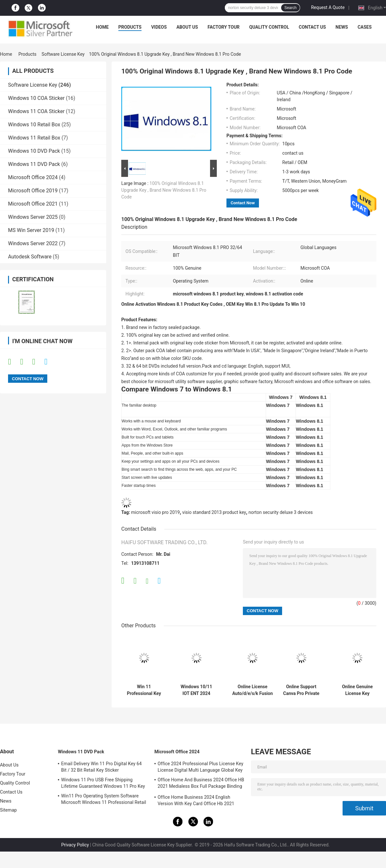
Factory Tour (224, 27)
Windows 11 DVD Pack (34, 164)
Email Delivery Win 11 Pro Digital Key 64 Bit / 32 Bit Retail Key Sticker (101, 767)
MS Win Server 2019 (31, 230)
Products (130, 27)
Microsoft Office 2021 (33, 204)
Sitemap (8, 810)
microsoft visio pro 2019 (156, 512)
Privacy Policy (75, 845)
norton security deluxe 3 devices (280, 512)
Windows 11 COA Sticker (36, 111)
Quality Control (269, 27)
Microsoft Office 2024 (33, 177)
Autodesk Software (30, 257)
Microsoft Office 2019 (33, 191)
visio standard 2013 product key (214, 512)
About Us (187, 27)
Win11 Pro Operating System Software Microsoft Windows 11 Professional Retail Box (104, 800)
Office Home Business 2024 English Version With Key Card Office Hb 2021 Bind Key (196, 801)
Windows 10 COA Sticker (36, 98)
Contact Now (243, 203)
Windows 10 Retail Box (34, 125)
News (342, 27)
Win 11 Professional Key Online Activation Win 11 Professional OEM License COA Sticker (144, 690)
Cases (365, 27)
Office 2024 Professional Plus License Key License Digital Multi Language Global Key (200, 767)
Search (290, 8)
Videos (159, 27)
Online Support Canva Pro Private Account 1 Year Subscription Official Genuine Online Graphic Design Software (301, 690)
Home (102, 27)
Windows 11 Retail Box (34, 138)
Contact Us (312, 27)
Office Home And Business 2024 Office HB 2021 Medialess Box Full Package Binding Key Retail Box (201, 784)
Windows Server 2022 (33, 243)
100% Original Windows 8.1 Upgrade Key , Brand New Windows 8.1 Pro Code (164, 190)
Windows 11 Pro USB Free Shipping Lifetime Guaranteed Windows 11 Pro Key (103, 783)
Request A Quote (328, 7)
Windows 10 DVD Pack (34, 151)
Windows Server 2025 (33, 217)
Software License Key (63, 54)
